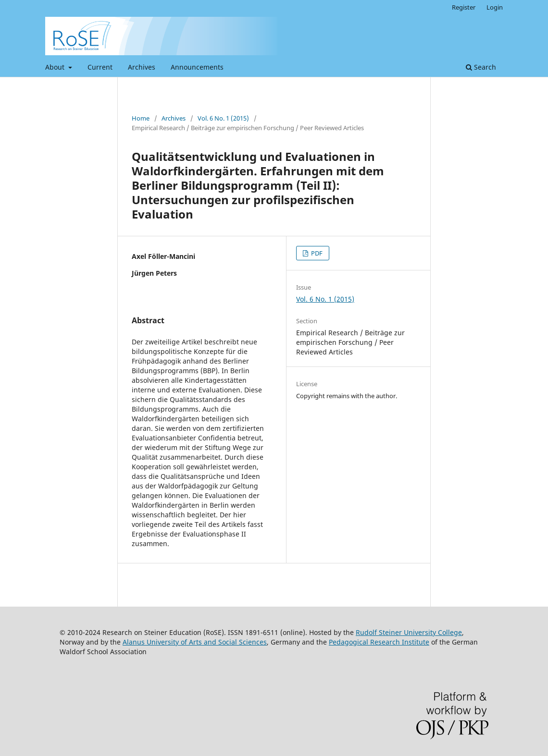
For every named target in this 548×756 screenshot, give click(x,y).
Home (141, 118)
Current (100, 67)
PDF (316, 253)
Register (464, 7)
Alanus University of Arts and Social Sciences (195, 642)
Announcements (197, 67)
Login (495, 7)
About (56, 67)
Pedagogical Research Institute (379, 642)
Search (481, 67)
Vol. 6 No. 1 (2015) (223, 118)
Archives (142, 67)
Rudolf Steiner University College (409, 632)
